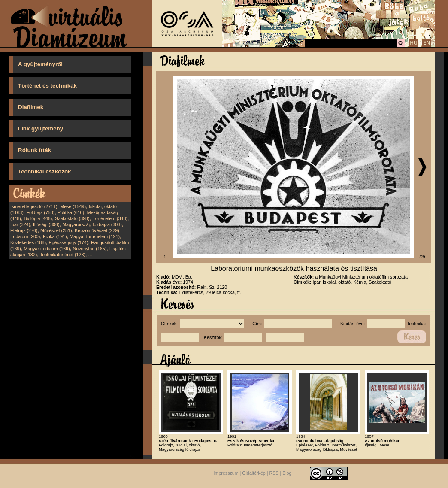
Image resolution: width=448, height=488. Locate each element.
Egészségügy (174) (69, 242)
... (90, 255)
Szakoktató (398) (72, 218)
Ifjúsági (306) (46, 224)
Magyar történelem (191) (95, 236)
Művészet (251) (56, 230)
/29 (422, 257)
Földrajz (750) (40, 212)
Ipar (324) (20, 224)
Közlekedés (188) (28, 242)
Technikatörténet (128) (63, 255)
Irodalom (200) (25, 236)
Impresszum (226, 473)
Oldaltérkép (254, 473)
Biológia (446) (38, 218)
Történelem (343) (110, 218)
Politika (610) (71, 212)
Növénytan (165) (89, 249)
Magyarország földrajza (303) (92, 224)
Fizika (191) (55, 236)
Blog (287, 473)
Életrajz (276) (24, 230)
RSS (274, 473)
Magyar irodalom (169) (47, 249)
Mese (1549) (73, 206)
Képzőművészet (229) (97, 230)
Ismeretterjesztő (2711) (34, 206)
